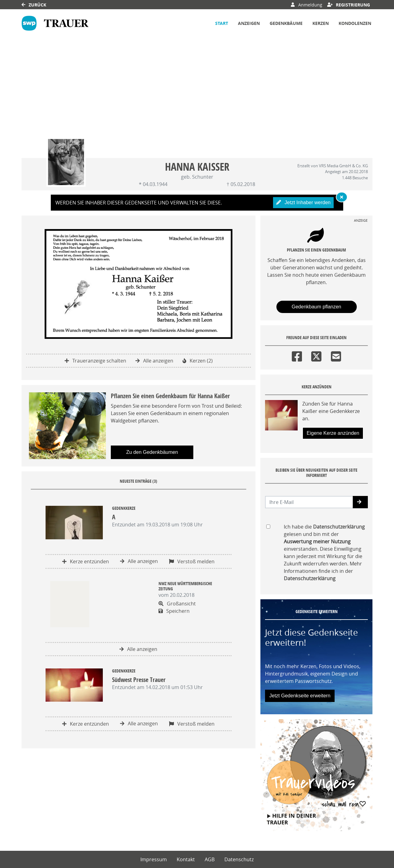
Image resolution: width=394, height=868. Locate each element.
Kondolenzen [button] (355, 23)
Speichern (174, 611)
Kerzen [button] (321, 23)
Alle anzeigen (154, 361)
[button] (360, 502)
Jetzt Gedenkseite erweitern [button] (300, 696)
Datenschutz (239, 859)
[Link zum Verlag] (55, 23)
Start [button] (222, 23)
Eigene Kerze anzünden (333, 433)
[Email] (336, 355)
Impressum (154, 859)
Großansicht (177, 604)
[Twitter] (316, 355)
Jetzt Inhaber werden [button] (303, 202)
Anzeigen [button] (249, 23)
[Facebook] (297, 355)
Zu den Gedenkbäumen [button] (152, 452)
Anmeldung (306, 5)
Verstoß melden (192, 561)
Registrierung (349, 5)
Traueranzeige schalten (95, 361)
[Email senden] (309, 502)
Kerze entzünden (86, 561)
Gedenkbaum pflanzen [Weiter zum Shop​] (317, 307)
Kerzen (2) (198, 361)
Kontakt (186, 859)
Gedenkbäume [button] (286, 23)
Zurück (34, 5)
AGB (210, 859)
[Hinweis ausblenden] (342, 197)
